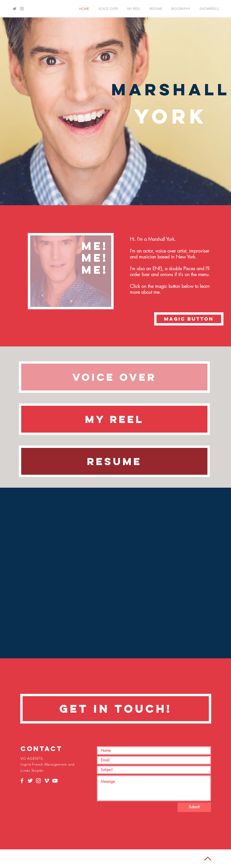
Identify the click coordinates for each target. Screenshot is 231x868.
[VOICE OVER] (114, 377)
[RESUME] (114, 461)
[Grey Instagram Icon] (22, 9)
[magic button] (189, 319)
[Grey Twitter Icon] (15, 9)
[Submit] (194, 807)
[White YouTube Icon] (55, 781)
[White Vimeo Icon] (47, 781)
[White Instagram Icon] (38, 781)
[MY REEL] (114, 419)
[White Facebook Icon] (22, 781)
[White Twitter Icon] (30, 781)
